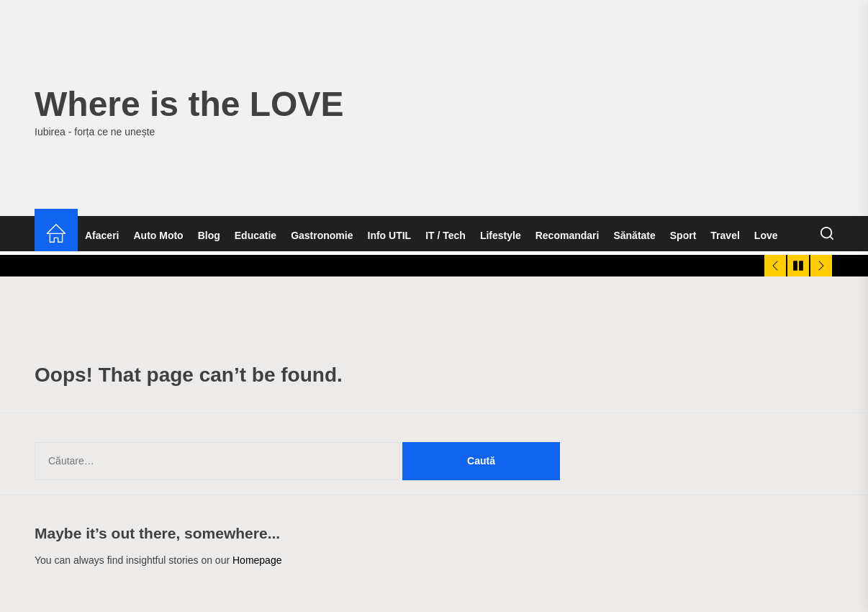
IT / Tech (446, 235)
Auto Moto (158, 235)
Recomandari (568, 235)
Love (766, 235)
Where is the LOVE (189, 104)
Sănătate (634, 235)
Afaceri (102, 235)
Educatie (256, 235)
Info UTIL (390, 235)
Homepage (257, 560)
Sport (683, 235)
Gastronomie (322, 235)
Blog (209, 235)
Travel (725, 235)
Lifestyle (501, 235)
